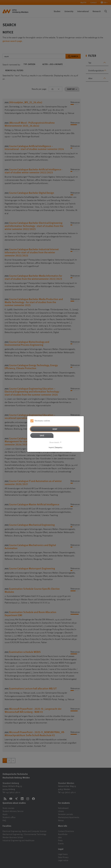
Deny (55, 429)
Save (42, 435)
